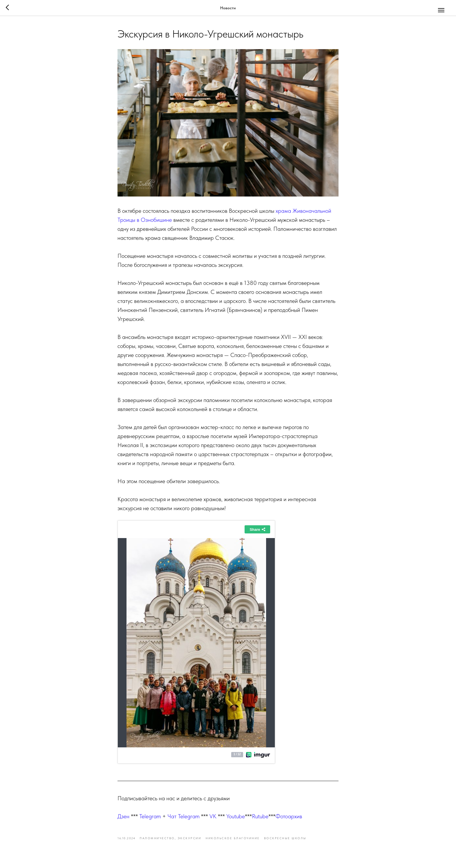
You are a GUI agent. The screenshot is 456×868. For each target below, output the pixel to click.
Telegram (150, 816)
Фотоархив (289, 816)
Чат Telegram (184, 816)
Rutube (260, 816)
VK (213, 816)
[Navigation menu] (441, 10)
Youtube (236, 816)
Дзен (123, 816)
